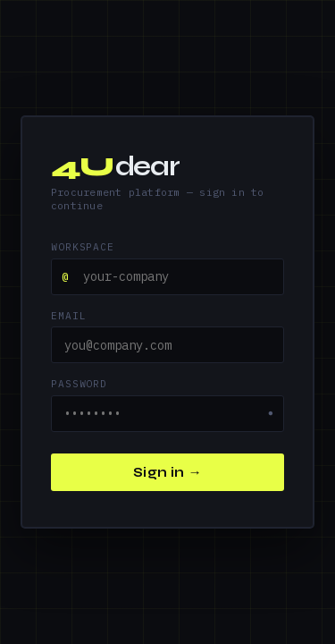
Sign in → (167, 472)
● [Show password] (271, 413)
